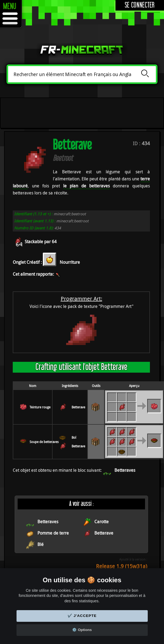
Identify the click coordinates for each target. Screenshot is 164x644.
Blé (41, 544)
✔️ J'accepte (82, 616)
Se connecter (140, 5)
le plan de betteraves (86, 186)
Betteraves (125, 470)
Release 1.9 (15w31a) (122, 566)
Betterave (78, 407)
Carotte (102, 522)
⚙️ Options (82, 630)
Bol (74, 437)
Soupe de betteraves (44, 442)
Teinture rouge (40, 407)
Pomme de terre (53, 533)
